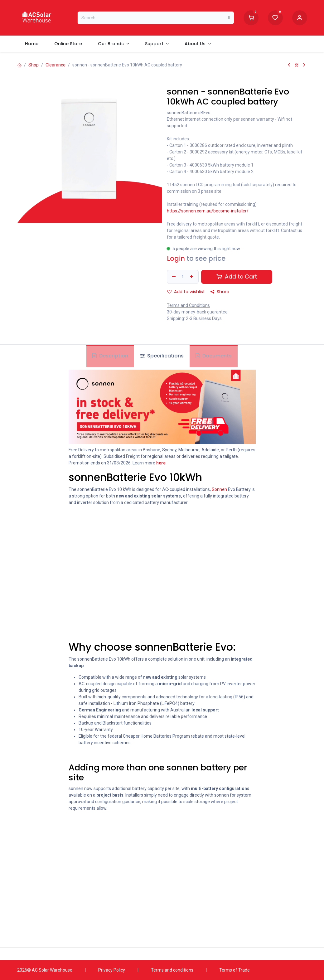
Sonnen (219, 489)
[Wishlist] (275, 17)
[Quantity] (182, 277)
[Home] (19, 65)
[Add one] (192, 277)
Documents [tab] (214, 356)
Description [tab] (110, 356)
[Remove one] (173, 277)
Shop (34, 65)
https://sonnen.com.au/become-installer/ (208, 211)
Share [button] (220, 292)
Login (176, 258)
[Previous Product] (289, 65)
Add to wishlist (186, 292)
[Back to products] (297, 65)
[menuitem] (32, 44)
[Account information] (300, 17)
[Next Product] (304, 65)
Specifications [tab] (162, 356)
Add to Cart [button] (236, 277)
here (161, 463)
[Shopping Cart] (251, 17)
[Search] (229, 18)
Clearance (56, 65)
